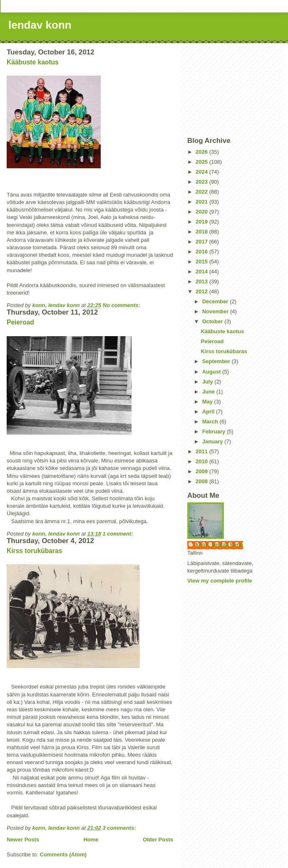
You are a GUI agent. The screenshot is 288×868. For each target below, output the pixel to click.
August (212, 372)
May (208, 402)
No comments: (122, 305)
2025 (202, 162)
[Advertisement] (234, 90)
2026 (202, 152)
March (211, 422)
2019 (202, 222)
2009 (202, 471)
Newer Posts (23, 840)
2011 (202, 451)
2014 (202, 272)
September (217, 361)
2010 (202, 461)
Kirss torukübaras (34, 551)
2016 (202, 252)
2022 (202, 192)
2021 (202, 202)
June (209, 392)
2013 (202, 282)
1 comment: (119, 534)
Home (91, 840)
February (215, 432)
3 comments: (120, 828)
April (209, 412)
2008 (202, 481)
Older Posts (158, 840)
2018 (202, 232)
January (213, 441)
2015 (202, 262)
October (213, 321)
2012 (202, 291)
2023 (202, 182)
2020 (202, 212)
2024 (202, 172)
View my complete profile (220, 581)
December (216, 301)
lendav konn (40, 25)
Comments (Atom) (63, 854)
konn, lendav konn (219, 545)
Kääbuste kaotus (33, 62)
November (216, 311)
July (209, 382)
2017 (202, 242)
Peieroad (20, 322)
